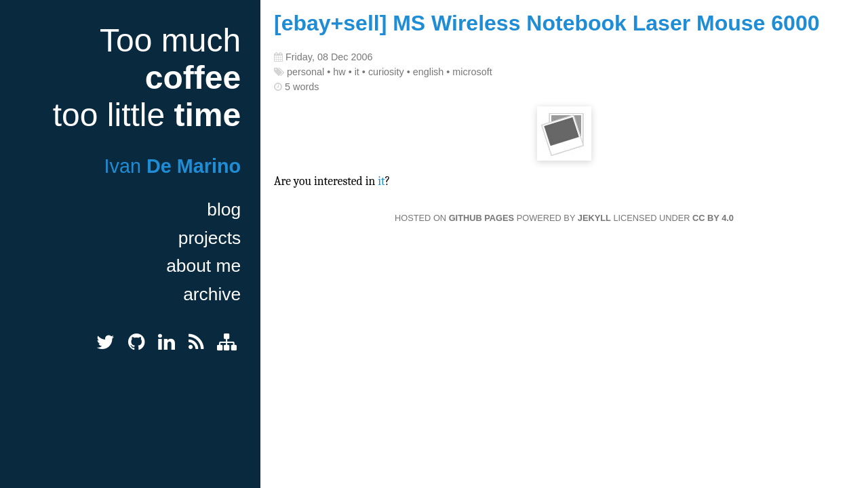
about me (203, 266)
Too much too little (147, 78)
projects (210, 238)
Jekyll (594, 218)
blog (224, 209)
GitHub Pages (481, 218)
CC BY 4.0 (713, 218)
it (381, 181)
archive (212, 294)
